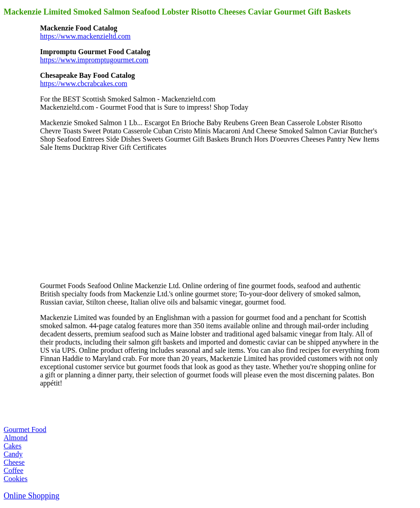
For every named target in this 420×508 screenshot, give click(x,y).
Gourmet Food (25, 429)
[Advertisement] (108, 216)
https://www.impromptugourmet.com (94, 60)
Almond (15, 438)
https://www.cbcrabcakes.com (84, 84)
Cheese (14, 462)
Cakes (13, 446)
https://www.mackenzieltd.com (85, 36)
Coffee (13, 470)
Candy (13, 454)
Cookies (15, 479)
